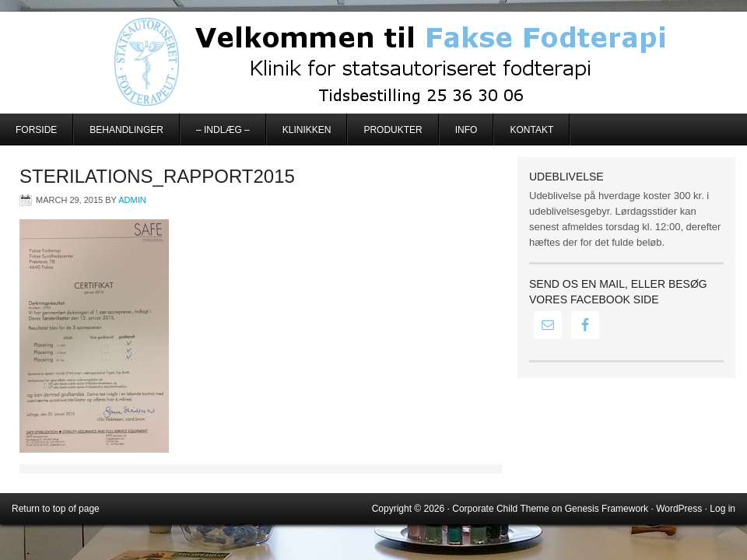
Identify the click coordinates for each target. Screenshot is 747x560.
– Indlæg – (223, 130)
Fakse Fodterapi (373, 62)
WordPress (679, 509)
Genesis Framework (607, 509)
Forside (36, 130)
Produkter (393, 130)
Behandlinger (126, 130)
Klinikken (307, 130)
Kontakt (531, 130)
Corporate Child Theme (501, 509)
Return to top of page (56, 509)
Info (466, 130)
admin (132, 200)
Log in (722, 509)
